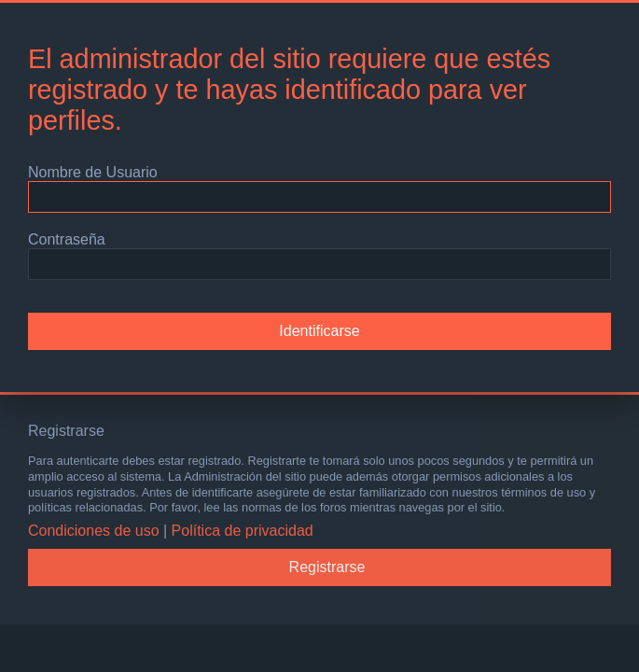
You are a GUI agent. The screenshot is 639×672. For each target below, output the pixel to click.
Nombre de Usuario (93, 172)
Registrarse (327, 567)
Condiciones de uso (94, 531)
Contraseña (67, 239)
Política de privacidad (243, 531)
